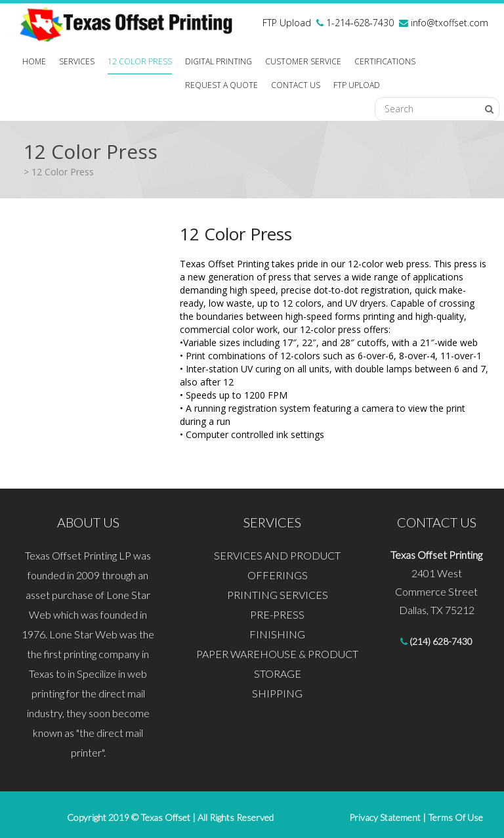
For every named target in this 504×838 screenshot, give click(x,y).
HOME (34, 61)
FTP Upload (287, 23)
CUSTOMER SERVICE (303, 61)
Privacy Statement (385, 817)
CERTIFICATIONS (385, 61)
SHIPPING (277, 693)
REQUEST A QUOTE (221, 85)
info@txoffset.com (450, 23)
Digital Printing (219, 61)
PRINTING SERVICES (278, 595)
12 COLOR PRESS (140, 61)
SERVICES (77, 61)
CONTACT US (296, 85)
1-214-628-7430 (359, 23)
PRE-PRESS (277, 614)
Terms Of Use (454, 817)
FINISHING (277, 634)
